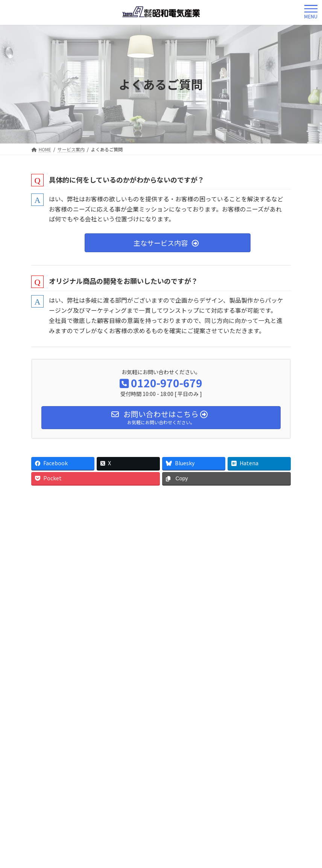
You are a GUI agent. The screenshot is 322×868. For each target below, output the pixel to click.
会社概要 (71, 630)
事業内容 (120, 630)
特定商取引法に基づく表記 (199, 637)
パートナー (172, 630)
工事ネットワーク (238, 630)
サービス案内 (54, 532)
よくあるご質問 (55, 564)
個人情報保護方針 (109, 637)
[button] (168, 243)
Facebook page (94, 834)
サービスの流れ (55, 549)
